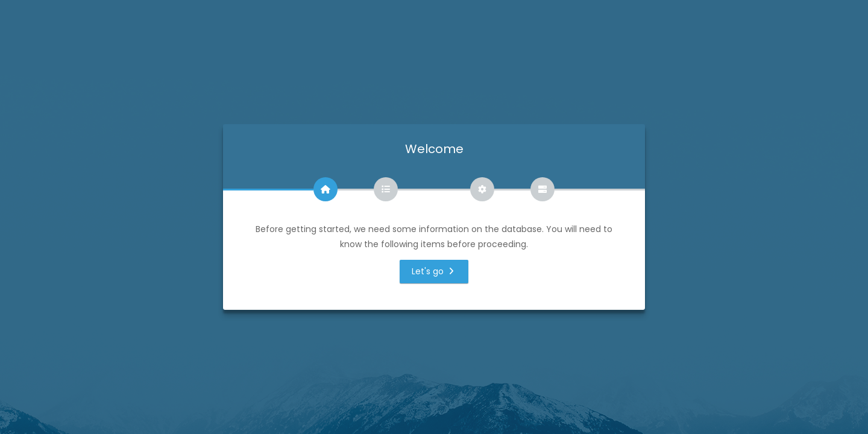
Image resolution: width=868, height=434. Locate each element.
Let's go (434, 271)
